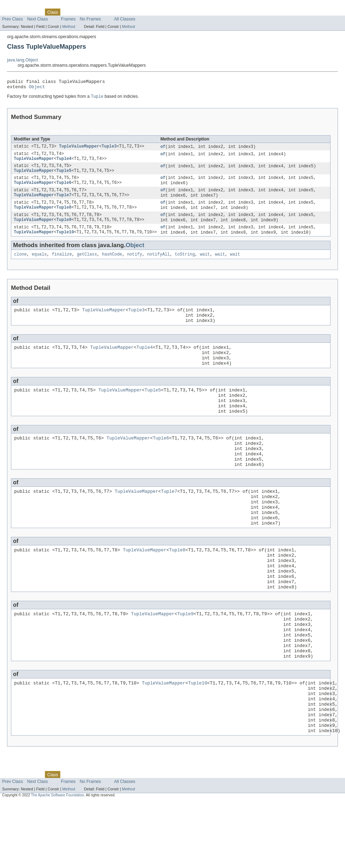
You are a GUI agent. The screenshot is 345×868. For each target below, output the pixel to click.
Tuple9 (64, 230)
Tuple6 (64, 190)
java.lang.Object (22, 60)
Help (135, 12)
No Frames (90, 19)
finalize (62, 266)
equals (39, 266)
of (163, 149)
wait (205, 266)
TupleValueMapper (79, 149)
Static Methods (64, 134)
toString (185, 266)
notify (135, 266)
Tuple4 (64, 163)
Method (69, 26)
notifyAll (159, 266)
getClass (87, 266)
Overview (11, 12)
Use (68, 12)
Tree (81, 12)
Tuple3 (109, 149)
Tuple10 (65, 243)
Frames (68, 19)
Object (37, 89)
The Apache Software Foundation (58, 862)
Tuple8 (64, 216)
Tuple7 (64, 203)
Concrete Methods (109, 134)
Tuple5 (64, 176)
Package (33, 12)
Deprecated (100, 12)
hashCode (112, 266)
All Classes (125, 19)
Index (121, 12)
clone (20, 266)
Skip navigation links (19, 6)
